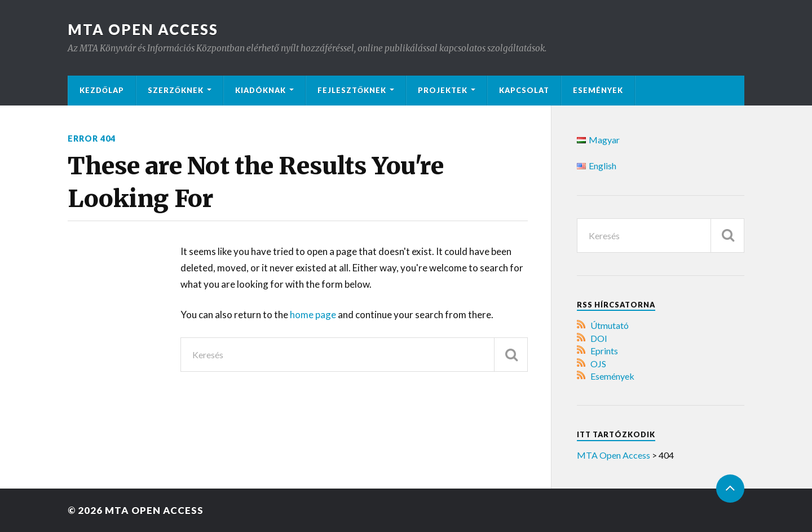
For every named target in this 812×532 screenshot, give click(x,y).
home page (314, 315)
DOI (599, 338)
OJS (598, 364)
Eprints (604, 351)
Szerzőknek (176, 90)
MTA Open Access (143, 29)
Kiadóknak (261, 90)
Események (598, 90)
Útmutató (610, 325)
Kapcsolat (524, 90)
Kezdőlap (102, 90)
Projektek (443, 90)
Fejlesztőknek (352, 90)
